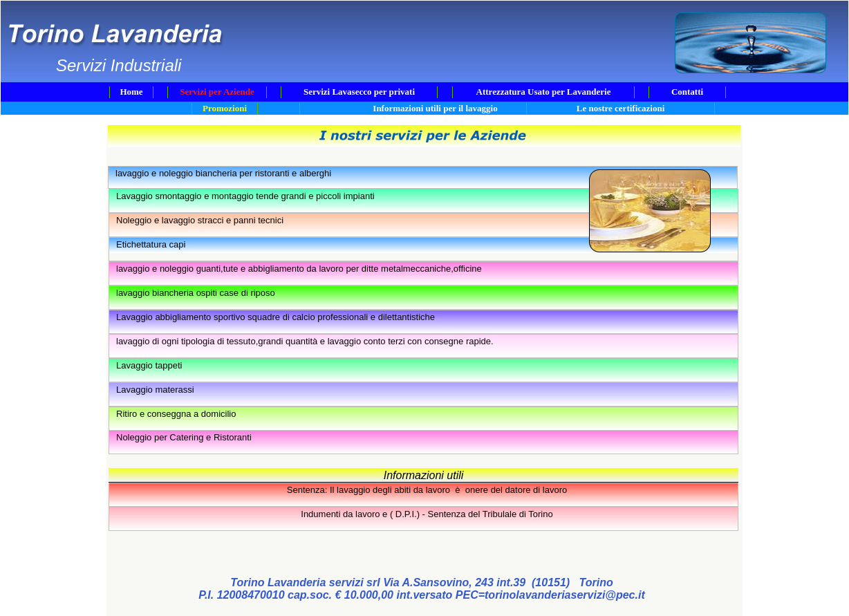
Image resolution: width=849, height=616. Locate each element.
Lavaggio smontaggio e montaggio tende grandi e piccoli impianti (245, 196)
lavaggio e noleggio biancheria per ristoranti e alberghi (223, 173)
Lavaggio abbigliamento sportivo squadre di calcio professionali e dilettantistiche (276, 317)
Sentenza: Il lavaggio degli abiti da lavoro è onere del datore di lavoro (427, 490)
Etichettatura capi (151, 244)
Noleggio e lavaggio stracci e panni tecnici (200, 220)
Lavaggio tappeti (149, 365)
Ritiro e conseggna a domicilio (176, 414)
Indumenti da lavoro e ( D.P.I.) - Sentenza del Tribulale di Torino (427, 514)
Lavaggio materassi (155, 390)
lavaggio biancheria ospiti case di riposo (196, 293)
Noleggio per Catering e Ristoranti (184, 437)
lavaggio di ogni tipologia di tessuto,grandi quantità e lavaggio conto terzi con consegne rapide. (305, 341)
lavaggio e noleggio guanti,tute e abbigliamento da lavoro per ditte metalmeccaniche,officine (299, 269)
